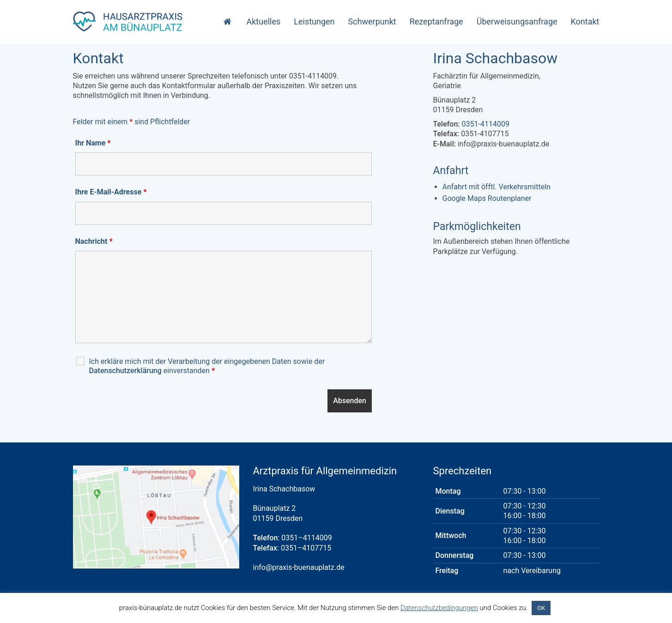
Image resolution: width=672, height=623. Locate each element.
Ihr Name (93, 143)
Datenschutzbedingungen (439, 608)
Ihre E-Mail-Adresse (111, 192)
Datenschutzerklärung (125, 371)
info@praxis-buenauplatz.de (299, 567)
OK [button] (541, 608)
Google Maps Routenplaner (487, 198)
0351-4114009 (486, 124)
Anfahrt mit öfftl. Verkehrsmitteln (496, 187)
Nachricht (94, 241)
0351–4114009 (306, 538)
